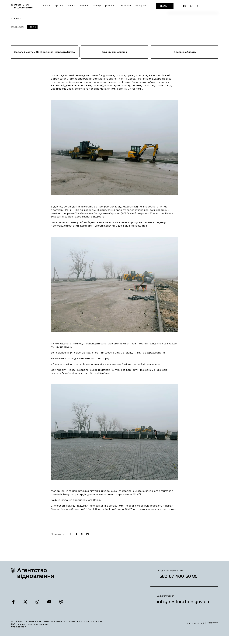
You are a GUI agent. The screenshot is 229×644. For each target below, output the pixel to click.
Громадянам (141, 6)
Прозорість (110, 6)
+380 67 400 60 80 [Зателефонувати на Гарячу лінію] (177, 579)
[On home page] (22, 6)
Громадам (84, 6)
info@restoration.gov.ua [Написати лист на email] (183, 605)
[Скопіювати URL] (87, 537)
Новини (71, 6)
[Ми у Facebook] (13, 605)
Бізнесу (97, 6)
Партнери (59, 6)
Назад (16, 19)
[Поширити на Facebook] (70, 537)
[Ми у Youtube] (49, 605)
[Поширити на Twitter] (82, 537)
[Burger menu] (214, 6)
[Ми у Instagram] (37, 605)
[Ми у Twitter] (25, 605)
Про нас (46, 6)
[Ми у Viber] (61, 605)
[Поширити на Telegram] (76, 537)
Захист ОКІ (125, 6)
